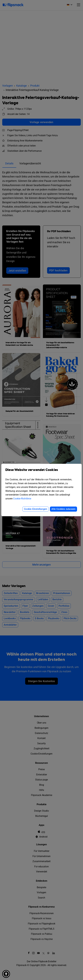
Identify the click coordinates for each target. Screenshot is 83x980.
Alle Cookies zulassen (63, 509)
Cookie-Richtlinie (22, 499)
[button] (6, 974)
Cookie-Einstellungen (36, 509)
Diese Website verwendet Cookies (41, 472)
